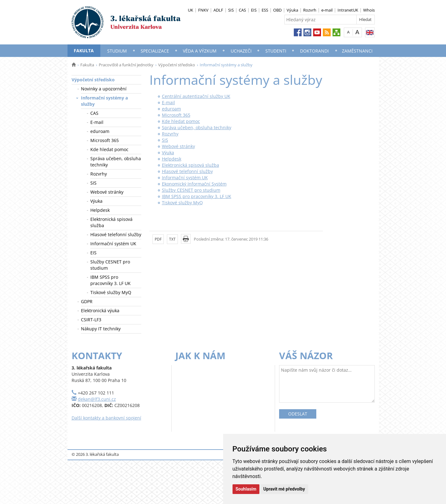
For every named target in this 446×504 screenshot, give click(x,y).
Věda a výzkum (200, 51)
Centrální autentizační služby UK (196, 96)
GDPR (87, 301)
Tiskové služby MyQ (111, 292)
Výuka (292, 10)
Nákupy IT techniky (101, 329)
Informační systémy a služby (104, 101)
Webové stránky (107, 192)
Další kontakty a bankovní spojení (106, 418)
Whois (369, 10)
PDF (158, 239)
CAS (242, 10)
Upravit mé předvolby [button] (284, 489)
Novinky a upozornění (104, 89)
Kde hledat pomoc (109, 149)
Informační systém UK (113, 244)
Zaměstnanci (357, 51)
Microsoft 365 (105, 140)
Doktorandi (314, 51)
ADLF (218, 10)
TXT (172, 239)
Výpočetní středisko (177, 65)
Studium (117, 51)
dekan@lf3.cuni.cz (97, 399)
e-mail (327, 10)
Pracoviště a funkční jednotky (126, 65)
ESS (265, 10)
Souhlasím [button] (246, 489)
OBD (277, 10)
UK (190, 10)
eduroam (100, 131)
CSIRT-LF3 (91, 320)
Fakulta (84, 51)
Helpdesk (100, 210)
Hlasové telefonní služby (116, 234)
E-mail (97, 122)
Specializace (155, 51)
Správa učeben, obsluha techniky (116, 162)
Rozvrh (310, 10)
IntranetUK (348, 10)
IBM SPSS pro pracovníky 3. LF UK (110, 280)
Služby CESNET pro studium (110, 265)
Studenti (276, 51)
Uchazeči (241, 51)
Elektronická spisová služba (111, 222)
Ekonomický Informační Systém (194, 184)
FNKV (203, 10)
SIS (231, 10)
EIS (254, 10)
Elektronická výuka (100, 311)
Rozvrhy (99, 174)
